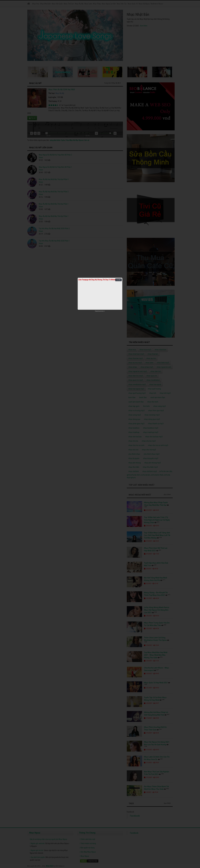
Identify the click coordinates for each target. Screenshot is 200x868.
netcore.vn (102, 311)
